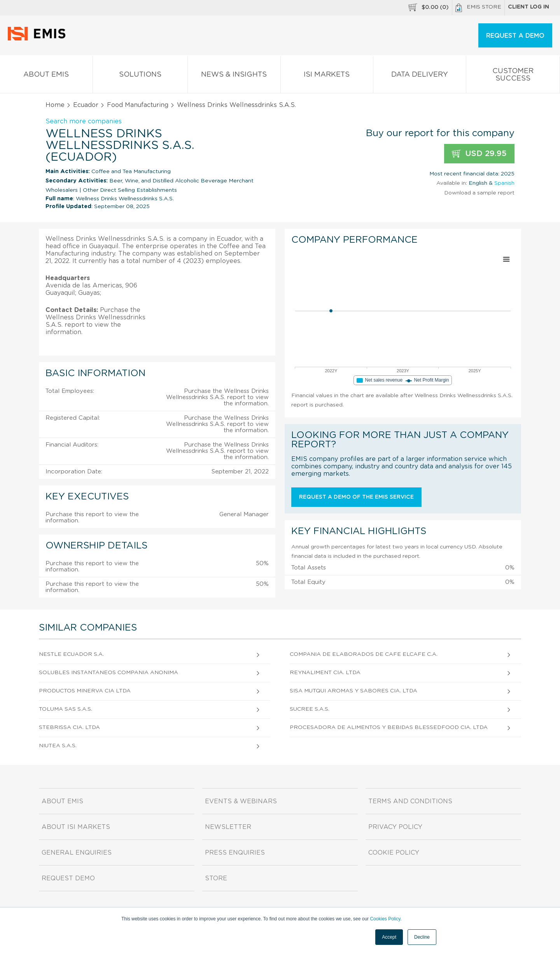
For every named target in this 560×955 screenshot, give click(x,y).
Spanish (504, 183)
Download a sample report (479, 193)
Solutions (140, 76)
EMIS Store (478, 8)
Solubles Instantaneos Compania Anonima (108, 673)
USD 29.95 (479, 154)
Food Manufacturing (138, 105)
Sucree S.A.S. (310, 709)
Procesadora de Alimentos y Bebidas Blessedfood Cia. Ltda (389, 727)
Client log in (528, 7)
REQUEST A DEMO (515, 36)
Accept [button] (389, 937)
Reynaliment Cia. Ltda (325, 673)
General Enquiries (77, 853)
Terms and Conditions (410, 801)
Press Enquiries (235, 853)
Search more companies (84, 121)
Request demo (68, 878)
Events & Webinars (241, 801)
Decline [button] (422, 937)
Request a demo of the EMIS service (356, 497)
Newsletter (228, 827)
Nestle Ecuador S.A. (71, 654)
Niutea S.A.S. (58, 746)
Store (216, 878)
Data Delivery (420, 76)
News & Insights (234, 76)
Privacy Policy (395, 827)
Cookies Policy (385, 919)
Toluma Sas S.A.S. (66, 709)
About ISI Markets (76, 827)
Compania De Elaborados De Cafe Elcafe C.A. (364, 654)
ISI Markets (327, 76)
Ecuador (86, 105)
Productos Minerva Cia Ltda (85, 691)
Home (55, 105)
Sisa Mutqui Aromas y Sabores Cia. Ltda (353, 691)
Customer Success (513, 76)
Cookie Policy (394, 853)
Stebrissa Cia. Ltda (69, 727)
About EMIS (46, 76)
